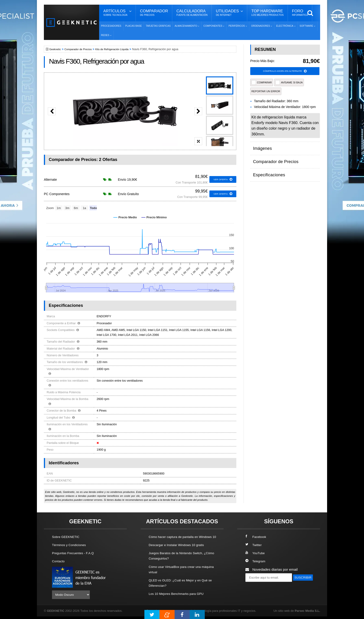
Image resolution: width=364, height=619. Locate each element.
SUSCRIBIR (257, 586)
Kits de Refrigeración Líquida (120, 49)
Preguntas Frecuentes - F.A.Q (76, 553)
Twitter (254, 545)
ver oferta (222, 180)
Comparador (154, 13)
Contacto (59, 561)
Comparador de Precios (82, 49)
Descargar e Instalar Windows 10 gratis (180, 550)
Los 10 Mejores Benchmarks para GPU (180, 599)
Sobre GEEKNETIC (68, 537)
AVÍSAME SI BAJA (289, 83)
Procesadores (111, 26)
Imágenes (261, 147)
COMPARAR (262, 83)
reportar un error (266, 92)
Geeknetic (56, 49)
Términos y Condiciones (71, 545)
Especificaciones (266, 165)
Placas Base (134, 26)
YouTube (256, 553)
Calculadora (192, 13)
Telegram (256, 561)
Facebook (257, 537)
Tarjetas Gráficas (158, 26)
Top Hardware (268, 13)
